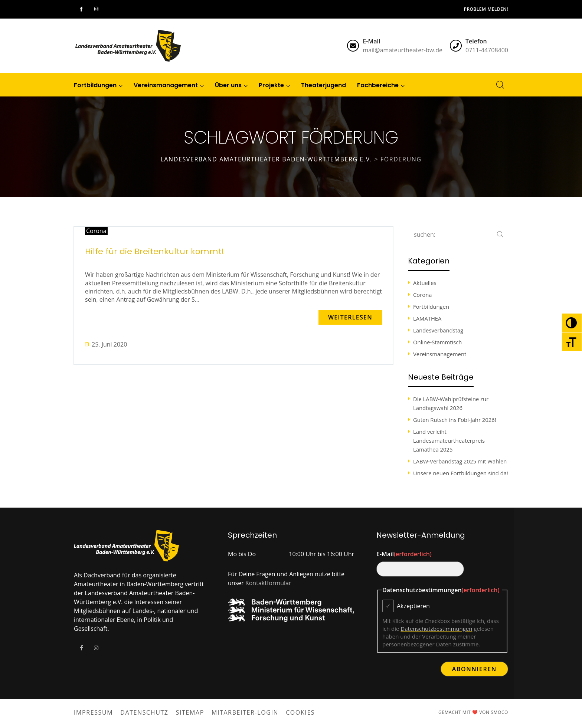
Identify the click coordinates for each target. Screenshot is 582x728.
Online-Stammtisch (437, 342)
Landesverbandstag (438, 330)
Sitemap (190, 712)
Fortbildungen (431, 306)
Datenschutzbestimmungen (436, 629)
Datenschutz (144, 712)
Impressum (93, 712)
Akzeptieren (413, 606)
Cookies (300, 712)
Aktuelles (425, 283)
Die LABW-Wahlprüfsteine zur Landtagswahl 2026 (451, 403)
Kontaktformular (268, 583)
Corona (96, 231)
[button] (350, 317)
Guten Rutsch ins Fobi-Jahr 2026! (455, 420)
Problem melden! (486, 9)
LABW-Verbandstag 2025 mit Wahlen (460, 461)
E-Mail (404, 554)
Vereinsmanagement (440, 354)
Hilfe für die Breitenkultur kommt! (155, 252)
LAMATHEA (427, 318)
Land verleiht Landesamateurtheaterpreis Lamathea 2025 (449, 440)
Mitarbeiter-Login (245, 712)
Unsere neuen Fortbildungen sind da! (461, 473)
